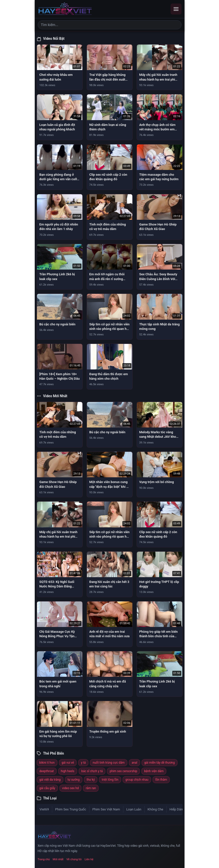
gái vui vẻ (68, 763)
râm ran (91, 788)
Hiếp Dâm (177, 809)
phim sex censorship (123, 771)
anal (134, 763)
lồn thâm (161, 780)
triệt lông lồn (110, 780)
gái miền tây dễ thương (160, 763)
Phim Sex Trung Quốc (71, 809)
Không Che (155, 809)
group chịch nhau (137, 780)
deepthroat (47, 771)
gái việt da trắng (50, 780)
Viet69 (44, 809)
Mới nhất (58, 859)
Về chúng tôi (74, 859)
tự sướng (74, 780)
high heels (68, 771)
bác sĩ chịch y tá (92, 771)
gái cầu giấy (47, 788)
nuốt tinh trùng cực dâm (109, 763)
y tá (83, 763)
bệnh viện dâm (154, 771)
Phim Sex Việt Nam (106, 809)
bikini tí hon (47, 763)
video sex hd (71, 788)
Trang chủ (44, 859)
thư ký (91, 780)
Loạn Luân (134, 809)
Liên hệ (89, 859)
